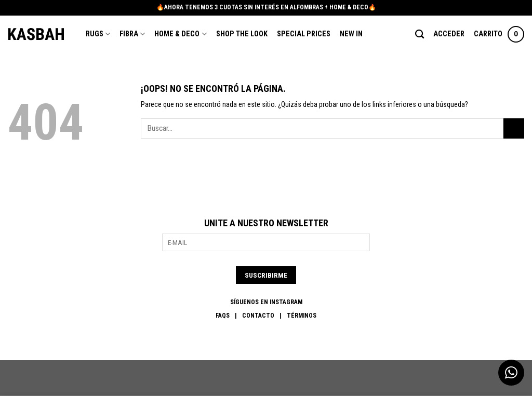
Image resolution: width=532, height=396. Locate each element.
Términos (302, 316)
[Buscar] (420, 35)
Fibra (132, 34)
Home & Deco (180, 34)
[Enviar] (514, 128)
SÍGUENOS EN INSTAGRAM (266, 302)
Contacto (258, 316)
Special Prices (304, 34)
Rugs (98, 34)
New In (351, 34)
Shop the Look (242, 34)
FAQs (223, 316)
